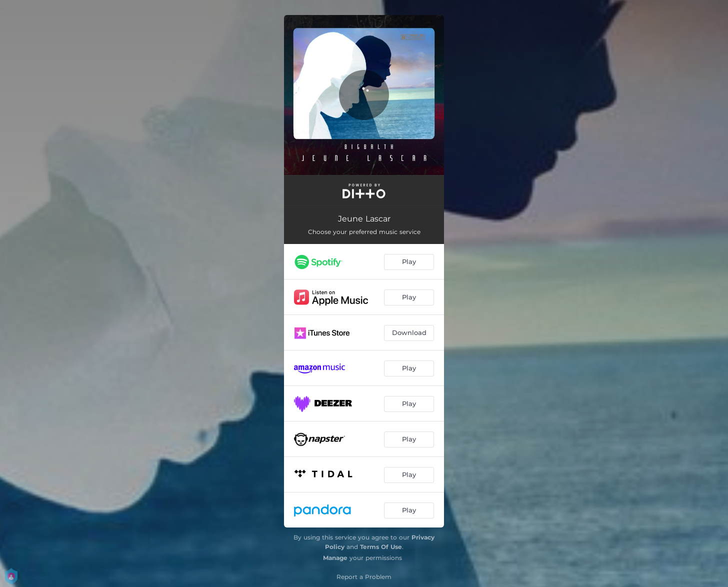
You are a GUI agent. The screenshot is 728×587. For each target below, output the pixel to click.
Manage (335, 558)
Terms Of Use (381, 547)
